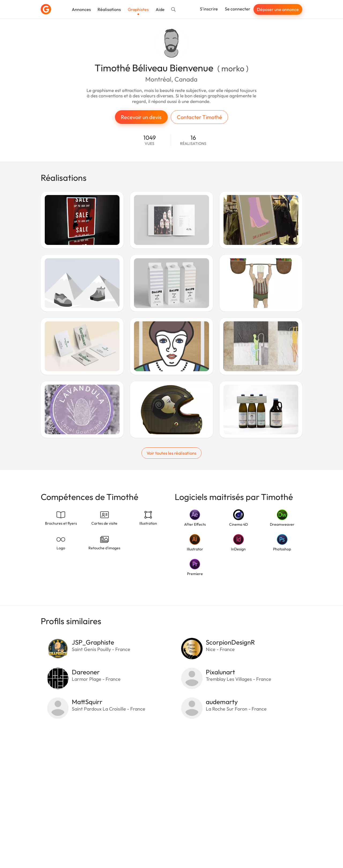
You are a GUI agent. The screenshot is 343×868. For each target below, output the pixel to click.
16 (193, 140)
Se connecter (238, 9)
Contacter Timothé (200, 117)
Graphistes (138, 9)
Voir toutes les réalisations (171, 453)
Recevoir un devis (141, 117)
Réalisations (109, 9)
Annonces (81, 9)
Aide (160, 9)
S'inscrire (209, 9)
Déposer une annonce (278, 9)
